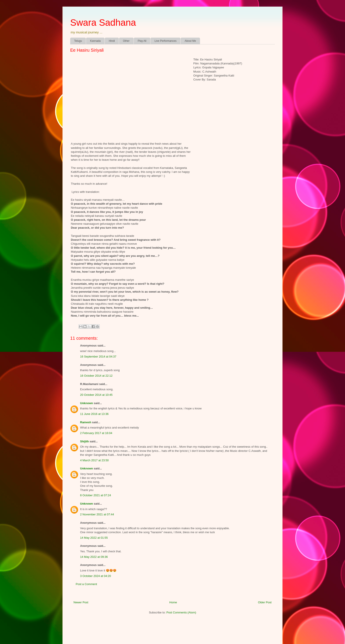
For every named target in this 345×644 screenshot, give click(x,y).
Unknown (87, 403)
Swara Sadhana (103, 23)
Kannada (95, 41)
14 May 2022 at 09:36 (94, 557)
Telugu (78, 41)
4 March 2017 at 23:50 (94, 460)
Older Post (265, 602)
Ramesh (86, 422)
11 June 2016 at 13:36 (94, 414)
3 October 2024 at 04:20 (95, 576)
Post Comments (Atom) (181, 612)
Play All (142, 41)
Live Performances (165, 41)
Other (126, 41)
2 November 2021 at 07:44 (97, 514)
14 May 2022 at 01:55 (94, 538)
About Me (190, 41)
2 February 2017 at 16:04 (96, 433)
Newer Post (81, 602)
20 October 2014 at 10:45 (96, 395)
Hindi (112, 41)
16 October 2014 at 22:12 (96, 376)
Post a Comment (86, 584)
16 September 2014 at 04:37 (98, 357)
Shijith (84, 441)
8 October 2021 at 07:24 (95, 495)
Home (173, 602)
